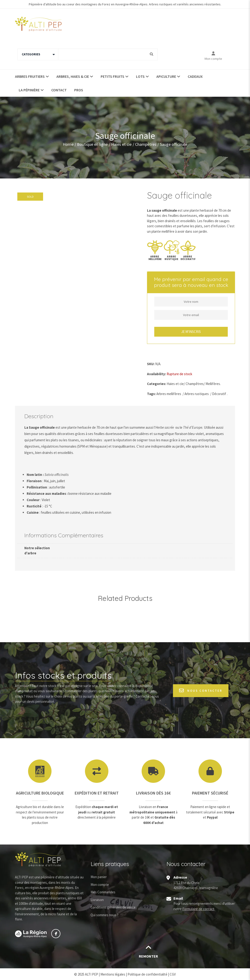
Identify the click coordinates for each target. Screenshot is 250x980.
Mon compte (213, 59)
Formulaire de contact (198, 909)
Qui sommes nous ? (105, 915)
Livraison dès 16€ (153, 793)
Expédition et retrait (97, 793)
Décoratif (219, 394)
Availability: (156, 374)
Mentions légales (113, 974)
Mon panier (99, 877)
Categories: (156, 384)
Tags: (151, 394)
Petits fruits (112, 76)
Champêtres (146, 144)
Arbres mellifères (169, 394)
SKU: (151, 364)
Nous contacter (201, 691)
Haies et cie (121, 144)
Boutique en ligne (92, 144)
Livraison (97, 900)
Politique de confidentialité (147, 974)
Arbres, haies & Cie (73, 76)
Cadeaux (195, 76)
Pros (79, 90)
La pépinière (29, 90)
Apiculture (166, 76)
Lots (140, 76)
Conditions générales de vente (113, 907)
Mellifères (213, 384)
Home (68, 144)
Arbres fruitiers (30, 76)
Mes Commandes (103, 892)
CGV (173, 974)
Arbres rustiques (197, 394)
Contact (59, 90)
